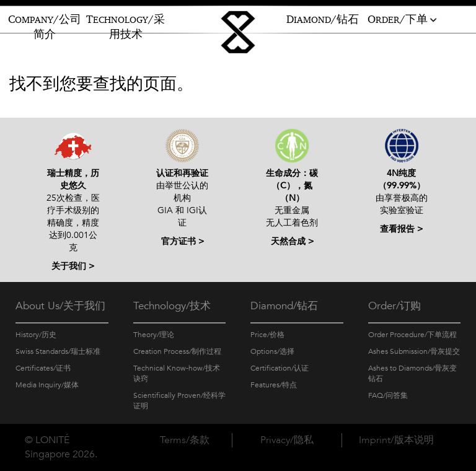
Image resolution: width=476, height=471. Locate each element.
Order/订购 (394, 306)
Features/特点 (274, 385)
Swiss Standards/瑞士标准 (58, 351)
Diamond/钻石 (284, 306)
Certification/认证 (280, 368)
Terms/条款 (185, 440)
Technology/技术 (172, 306)
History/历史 (36, 335)
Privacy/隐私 (287, 440)
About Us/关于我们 (60, 306)
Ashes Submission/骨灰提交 (414, 351)
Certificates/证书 (43, 368)
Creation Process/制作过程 (177, 351)
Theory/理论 (154, 335)
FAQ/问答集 (388, 395)
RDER (403, 20)
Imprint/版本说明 (396, 440)
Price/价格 (267, 335)
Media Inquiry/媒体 (47, 385)
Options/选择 (272, 351)
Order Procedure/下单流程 (412, 335)
